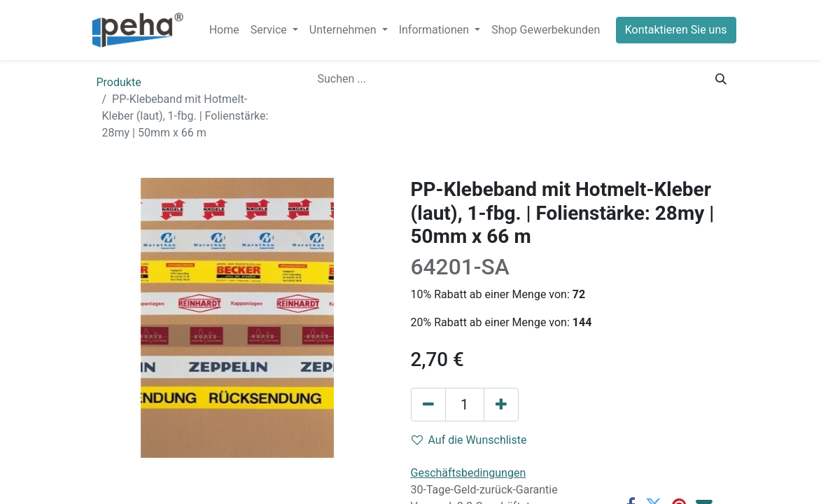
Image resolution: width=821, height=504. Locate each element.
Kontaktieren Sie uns (676, 30)
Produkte (119, 82)
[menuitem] (224, 30)
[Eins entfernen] (428, 405)
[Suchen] (721, 79)
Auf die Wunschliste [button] (469, 440)
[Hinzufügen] (501, 405)
